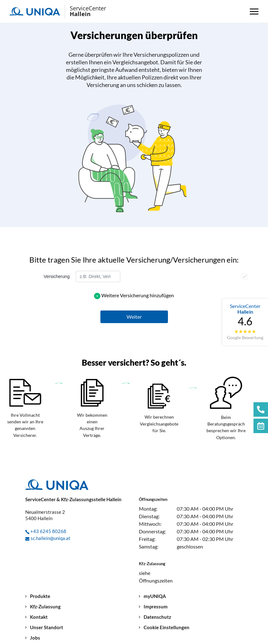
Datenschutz (157, 617)
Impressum (156, 607)
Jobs (35, 638)
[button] (134, 317)
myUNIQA (155, 596)
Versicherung (57, 276)
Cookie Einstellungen (167, 627)
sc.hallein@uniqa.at (51, 538)
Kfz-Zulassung (45, 607)
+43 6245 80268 (48, 531)
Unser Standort (47, 627)
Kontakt (39, 617)
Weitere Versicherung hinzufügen (138, 295)
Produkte (40, 596)
